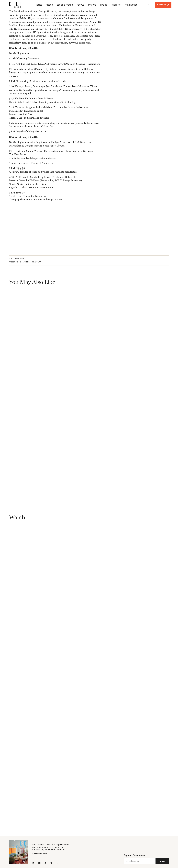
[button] (14, 262)
